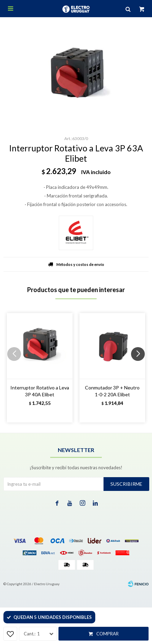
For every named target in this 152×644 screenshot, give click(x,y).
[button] (140, 368)
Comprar (107, 634)
